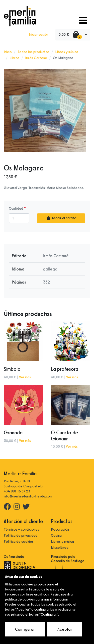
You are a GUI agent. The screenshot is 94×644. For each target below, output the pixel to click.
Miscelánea (60, 548)
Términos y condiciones (21, 530)
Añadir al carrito (61, 218)
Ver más (25, 377)
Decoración (60, 530)
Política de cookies (19, 542)
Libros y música (67, 52)
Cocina (56, 536)
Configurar (25, 629)
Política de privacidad (21, 536)
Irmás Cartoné (36, 58)
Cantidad (16, 209)
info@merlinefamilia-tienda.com (28, 496)
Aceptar (65, 629)
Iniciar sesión (39, 35)
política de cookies (20, 599)
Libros (14, 58)
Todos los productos (33, 52)
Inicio (8, 52)
